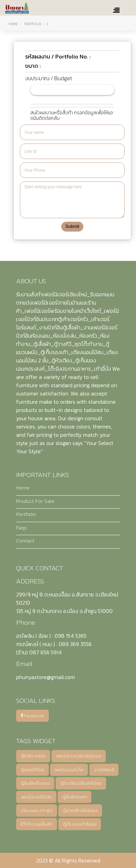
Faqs (21, 528)
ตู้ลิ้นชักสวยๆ (75, 797)
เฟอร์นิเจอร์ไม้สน (36, 797)
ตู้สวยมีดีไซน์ (32, 770)
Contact (25, 541)
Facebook (32, 716)
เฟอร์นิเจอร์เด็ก (69, 770)
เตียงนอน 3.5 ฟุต (37, 810)
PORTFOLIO (33, 24)
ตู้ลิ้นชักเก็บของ (35, 783)
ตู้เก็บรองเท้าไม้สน (80, 824)
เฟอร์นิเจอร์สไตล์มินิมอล (79, 756)
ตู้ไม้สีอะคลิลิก (33, 756)
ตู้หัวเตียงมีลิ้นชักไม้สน (81, 783)
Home (13, 24)
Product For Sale (35, 501)
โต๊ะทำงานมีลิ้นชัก (37, 824)
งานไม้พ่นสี (104, 770)
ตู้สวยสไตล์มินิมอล (80, 810)
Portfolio (26, 514)
